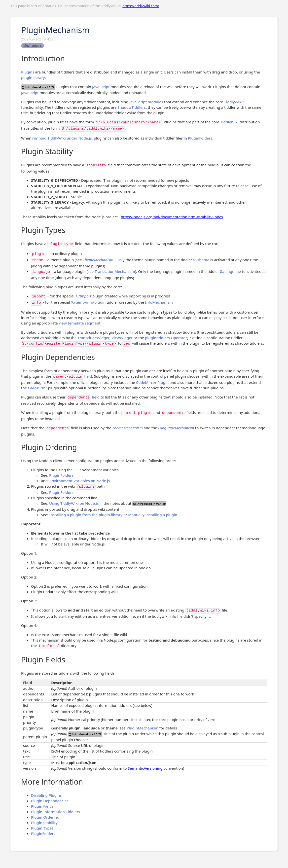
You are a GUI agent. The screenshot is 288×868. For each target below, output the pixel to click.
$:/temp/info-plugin (88, 302)
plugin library (33, 77)
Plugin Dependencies (50, 801)
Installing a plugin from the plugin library (86, 515)
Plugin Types (42, 828)
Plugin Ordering (45, 817)
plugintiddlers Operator (166, 338)
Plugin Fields (42, 806)
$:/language (230, 271)
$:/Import (83, 296)
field (88, 376)
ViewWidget (122, 338)
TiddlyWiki (229, 122)
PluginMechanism (143, 728)
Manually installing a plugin (153, 515)
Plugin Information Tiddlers (55, 812)
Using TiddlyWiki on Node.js (74, 503)
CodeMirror (37, 388)
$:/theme (201, 260)
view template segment (80, 323)
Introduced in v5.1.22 (38, 87)
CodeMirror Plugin (152, 382)
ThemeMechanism (98, 260)
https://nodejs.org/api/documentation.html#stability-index (172, 217)
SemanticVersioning (145, 768)
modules (155, 102)
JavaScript (101, 87)
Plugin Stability (44, 823)
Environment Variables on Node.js (80, 481)
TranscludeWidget (93, 338)
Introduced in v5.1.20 (149, 504)
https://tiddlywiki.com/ (141, 6)
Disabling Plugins (46, 795)
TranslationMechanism (115, 271)
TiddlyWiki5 (234, 102)
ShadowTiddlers (132, 107)
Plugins (28, 72)
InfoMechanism (159, 302)
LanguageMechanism (176, 428)
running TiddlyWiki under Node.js (62, 138)
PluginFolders (200, 138)
